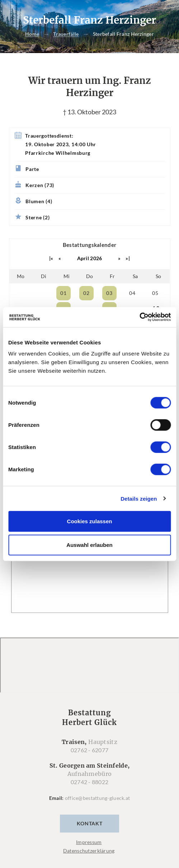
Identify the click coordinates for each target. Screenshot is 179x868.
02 (86, 293)
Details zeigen (139, 498)
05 (155, 293)
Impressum (89, 842)
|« (51, 258)
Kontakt (90, 823)
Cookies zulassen (90, 521)
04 (132, 293)
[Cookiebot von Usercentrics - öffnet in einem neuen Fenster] (139, 317)
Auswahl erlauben (89, 545)
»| (128, 258)
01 (63, 293)
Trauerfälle (66, 34)
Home (32, 34)
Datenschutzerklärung (89, 851)
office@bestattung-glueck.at (98, 798)
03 (109, 293)
